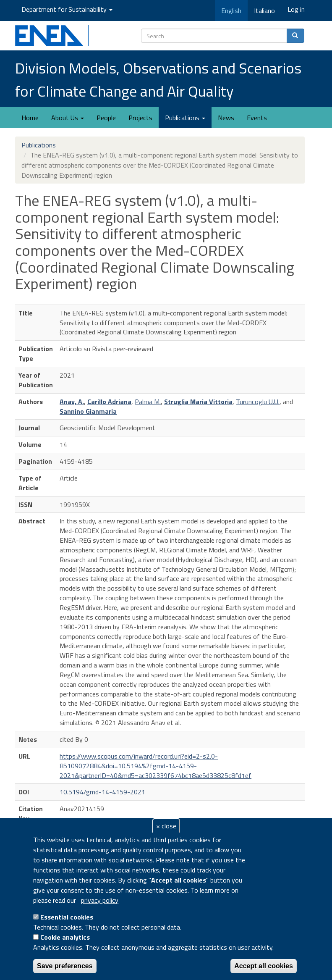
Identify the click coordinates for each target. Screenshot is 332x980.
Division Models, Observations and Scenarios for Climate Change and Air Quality (158, 79)
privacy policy (100, 900)
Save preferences (65, 966)
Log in (296, 9)
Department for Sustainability (67, 9)
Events (257, 118)
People (106, 118)
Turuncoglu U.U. (258, 402)
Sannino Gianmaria (88, 411)
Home (30, 118)
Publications (185, 118)
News (226, 118)
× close (166, 826)
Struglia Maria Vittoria (198, 402)
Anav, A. (72, 402)
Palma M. (148, 402)
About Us (68, 118)
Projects (140, 118)
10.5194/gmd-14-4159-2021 (102, 792)
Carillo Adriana (109, 402)
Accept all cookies (264, 966)
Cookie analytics (65, 937)
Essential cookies (67, 917)
